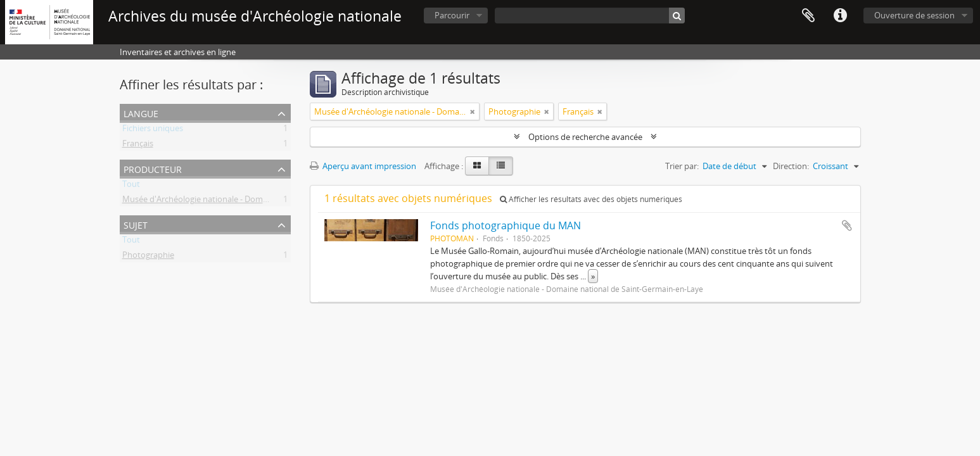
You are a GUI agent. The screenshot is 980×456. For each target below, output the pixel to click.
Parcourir (452, 15)
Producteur (153, 168)
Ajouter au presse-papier (847, 225)
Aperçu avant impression (363, 166)
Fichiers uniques (153, 130)
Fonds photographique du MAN (506, 225)
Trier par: (682, 166)
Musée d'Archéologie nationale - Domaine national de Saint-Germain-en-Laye (267, 201)
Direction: (791, 166)
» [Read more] (593, 276)
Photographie (148, 257)
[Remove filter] (473, 111)
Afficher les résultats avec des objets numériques (591, 199)
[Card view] (477, 166)
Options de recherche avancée (585, 137)
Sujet (136, 224)
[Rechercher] (677, 16)
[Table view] (501, 166)
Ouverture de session (914, 15)
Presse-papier (808, 16)
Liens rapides (840, 16)
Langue (141, 112)
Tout (131, 186)
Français (138, 146)
